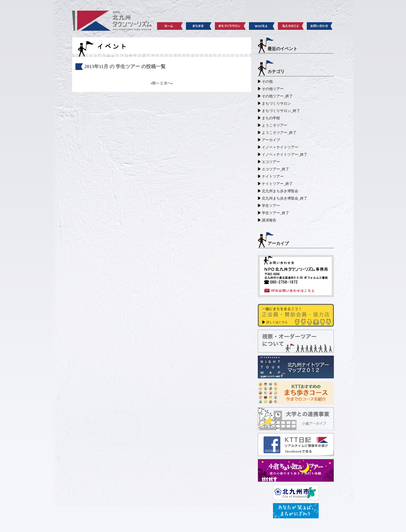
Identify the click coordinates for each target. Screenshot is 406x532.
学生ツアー (271, 206)
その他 (267, 82)
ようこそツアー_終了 (279, 133)
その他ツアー (273, 89)
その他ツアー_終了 (277, 96)
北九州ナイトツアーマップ (296, 367)
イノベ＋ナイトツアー (280, 147)
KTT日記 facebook (296, 445)
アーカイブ (271, 140)
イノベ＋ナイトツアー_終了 (285, 155)
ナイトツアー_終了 (277, 184)
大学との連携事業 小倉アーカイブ (296, 419)
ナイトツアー (273, 176)
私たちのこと (291, 26)
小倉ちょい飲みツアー (296, 470)
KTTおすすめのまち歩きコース (296, 393)
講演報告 (269, 220)
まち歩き (199, 26)
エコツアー (271, 162)
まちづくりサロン (230, 26)
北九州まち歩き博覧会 (280, 191)
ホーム (170, 26)
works (262, 26)
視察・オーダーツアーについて (296, 341)
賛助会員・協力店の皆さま (296, 315)
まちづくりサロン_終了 (281, 111)
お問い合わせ (320, 26)
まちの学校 (271, 118)
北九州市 (296, 492)
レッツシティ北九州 (296, 511)
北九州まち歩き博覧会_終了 (285, 198)
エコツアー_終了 (275, 169)
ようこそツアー (275, 125)
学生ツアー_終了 (275, 213)
